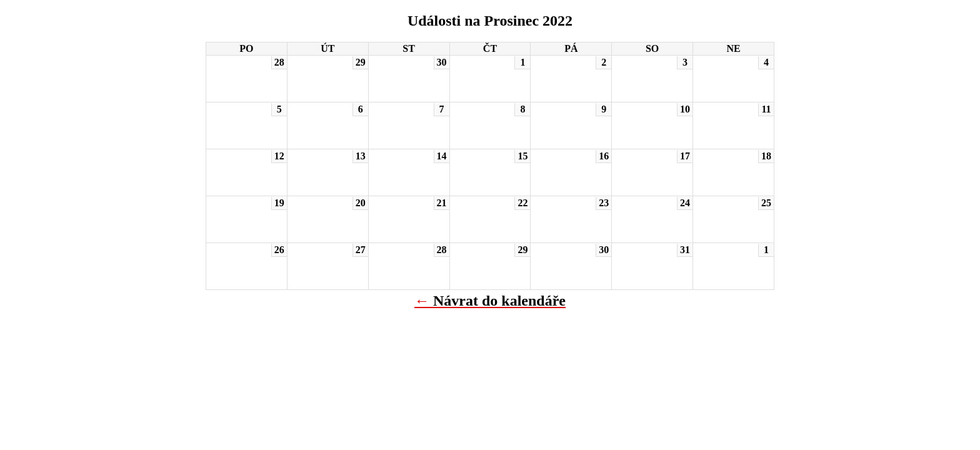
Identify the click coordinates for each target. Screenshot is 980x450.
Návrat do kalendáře (499, 301)
